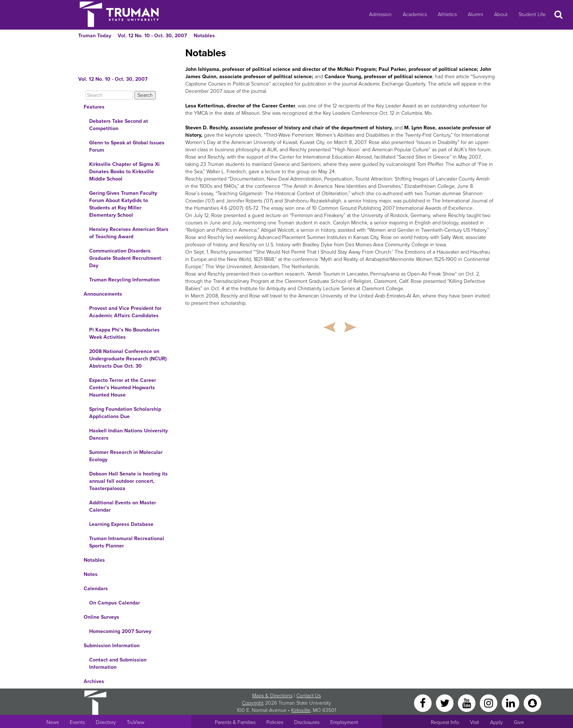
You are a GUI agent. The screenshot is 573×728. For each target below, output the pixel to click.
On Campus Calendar (115, 603)
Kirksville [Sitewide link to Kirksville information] (301, 710)
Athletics (447, 14)
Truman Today (95, 36)
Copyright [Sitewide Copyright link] (253, 703)
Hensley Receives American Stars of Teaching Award (129, 233)
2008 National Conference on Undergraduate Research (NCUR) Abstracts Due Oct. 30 (128, 359)
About (501, 14)
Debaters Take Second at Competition (119, 125)
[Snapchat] (532, 703)
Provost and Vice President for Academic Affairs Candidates (125, 312)
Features (94, 107)
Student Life (532, 14)
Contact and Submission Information (118, 663)
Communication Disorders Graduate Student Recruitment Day (125, 258)
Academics (415, 14)
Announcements (103, 294)
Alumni (475, 14)
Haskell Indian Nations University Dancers (128, 434)
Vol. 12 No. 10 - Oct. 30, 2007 (152, 36)
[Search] (109, 95)
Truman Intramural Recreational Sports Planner (127, 542)
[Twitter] (445, 703)
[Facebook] (424, 703)
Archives (94, 681)
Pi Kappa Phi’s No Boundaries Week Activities (124, 333)
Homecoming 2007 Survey (120, 631)
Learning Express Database (121, 524)
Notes (91, 574)
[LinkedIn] (511, 703)
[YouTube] (467, 703)
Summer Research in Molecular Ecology (126, 456)
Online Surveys (101, 617)
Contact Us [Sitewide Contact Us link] (309, 696)
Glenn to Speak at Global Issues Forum (127, 146)
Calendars (96, 589)
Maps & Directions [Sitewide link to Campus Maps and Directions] (272, 696)
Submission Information (112, 646)
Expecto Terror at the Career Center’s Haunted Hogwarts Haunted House (123, 388)
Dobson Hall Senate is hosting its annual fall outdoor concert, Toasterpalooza (128, 481)
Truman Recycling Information (124, 280)
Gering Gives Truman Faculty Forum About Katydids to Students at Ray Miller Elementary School (123, 204)
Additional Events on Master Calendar (123, 506)
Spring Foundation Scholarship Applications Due (125, 413)
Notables (204, 36)
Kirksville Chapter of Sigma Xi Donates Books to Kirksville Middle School (124, 172)
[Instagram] (489, 703)
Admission (380, 14)
